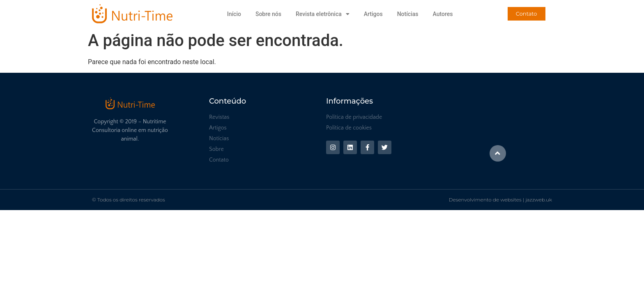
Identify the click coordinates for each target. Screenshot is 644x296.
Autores (443, 14)
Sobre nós (268, 14)
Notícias (408, 14)
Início (234, 14)
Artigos (373, 14)
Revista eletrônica (323, 14)
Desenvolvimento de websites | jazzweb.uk (500, 200)
